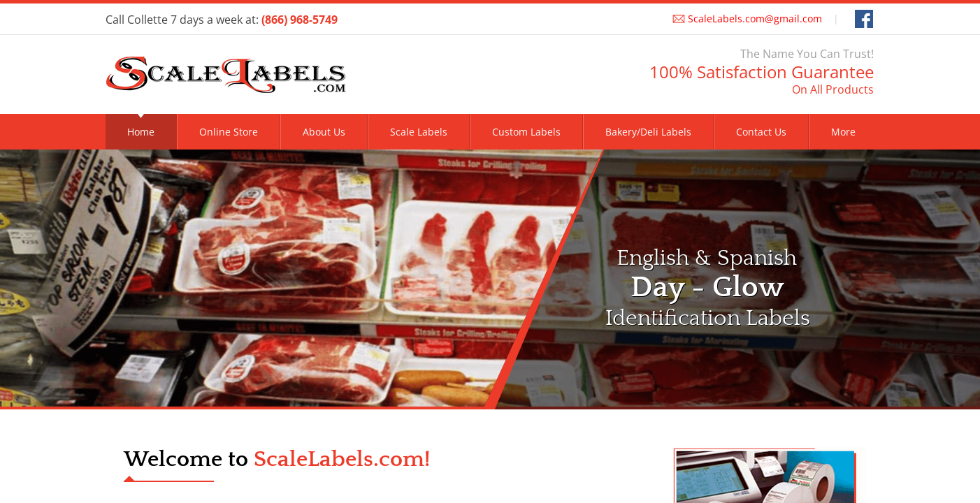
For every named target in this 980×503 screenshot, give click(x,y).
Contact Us (761, 132)
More (843, 132)
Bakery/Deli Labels (648, 132)
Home (141, 132)
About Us (324, 132)
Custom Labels (526, 132)
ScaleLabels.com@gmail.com (755, 19)
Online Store (229, 132)
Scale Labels (419, 132)
